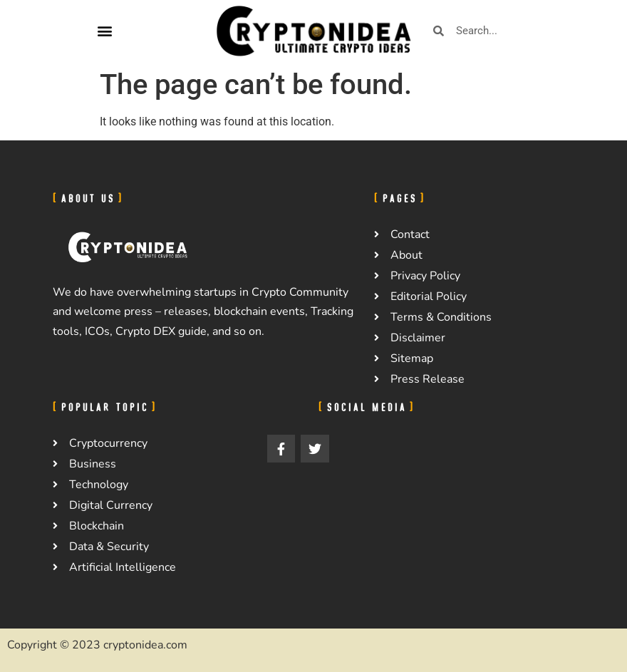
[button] (104, 31)
